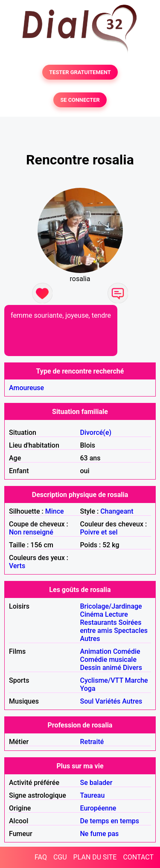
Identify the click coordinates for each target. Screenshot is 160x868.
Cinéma (92, 614)
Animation (96, 651)
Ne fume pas (100, 834)
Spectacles (131, 631)
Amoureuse (26, 388)
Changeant (117, 511)
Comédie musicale (108, 660)
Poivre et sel (99, 532)
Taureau (93, 795)
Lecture (116, 614)
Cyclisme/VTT (102, 680)
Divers (132, 668)
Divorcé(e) (96, 433)
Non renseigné (31, 532)
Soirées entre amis (111, 627)
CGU (60, 857)
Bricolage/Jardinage (111, 606)
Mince (55, 511)
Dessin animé (101, 668)
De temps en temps (110, 821)
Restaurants (99, 622)
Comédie (127, 651)
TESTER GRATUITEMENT (80, 72)
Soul (87, 701)
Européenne (98, 808)
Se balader (96, 783)
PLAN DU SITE (95, 857)
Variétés (108, 701)
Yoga (88, 688)
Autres (90, 639)
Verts (17, 566)
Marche (137, 680)
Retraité (92, 742)
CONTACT (138, 857)
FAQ (41, 857)
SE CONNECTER (80, 100)
